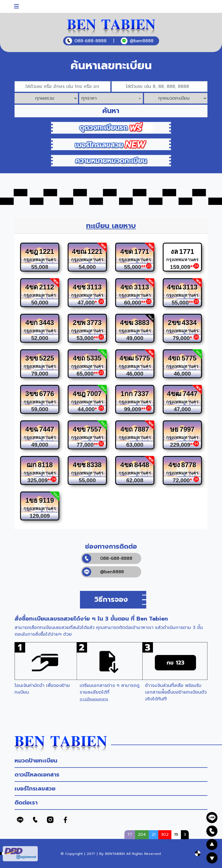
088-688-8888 (107, 558)
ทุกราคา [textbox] (89, 98)
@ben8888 (103, 572)
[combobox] (111, 98)
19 (176, 834)
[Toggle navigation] (16, 6)
